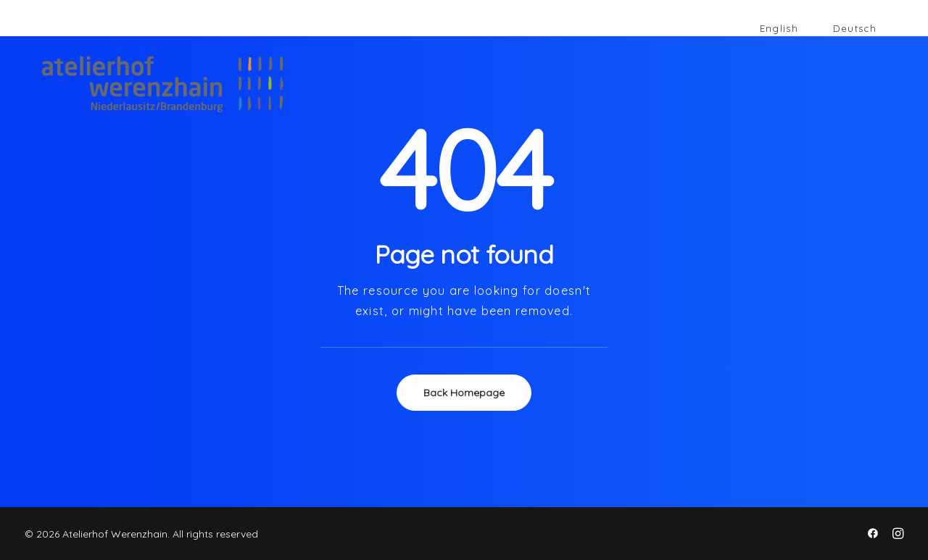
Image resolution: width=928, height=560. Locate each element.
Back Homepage (464, 393)
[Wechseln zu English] (779, 29)
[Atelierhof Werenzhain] (145, 84)
